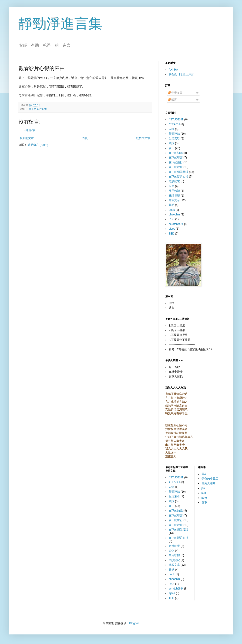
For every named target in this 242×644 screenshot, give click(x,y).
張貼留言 (30, 130)
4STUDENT (176, 119)
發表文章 (175, 93)
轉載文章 (174, 200)
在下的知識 (176, 153)
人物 (171, 129)
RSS (172, 219)
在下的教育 (176, 167)
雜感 (171, 205)
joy (203, 488)
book (172, 210)
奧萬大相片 (208, 483)
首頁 (85, 138)
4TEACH (174, 124)
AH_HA (173, 70)
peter (205, 498)
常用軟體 (174, 191)
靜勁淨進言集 (60, 24)
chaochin (174, 215)
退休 (171, 186)
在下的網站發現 (178, 172)
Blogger (134, 623)
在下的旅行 (176, 162)
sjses (172, 229)
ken (204, 493)
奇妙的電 (174, 181)
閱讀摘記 (174, 196)
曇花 (204, 474)
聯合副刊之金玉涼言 (181, 74)
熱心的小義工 (210, 479)
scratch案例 (176, 224)
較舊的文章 (143, 138)
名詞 (171, 143)
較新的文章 (27, 138)
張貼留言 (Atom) (38, 145)
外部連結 (174, 134)
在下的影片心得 (38, 109)
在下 (171, 148)
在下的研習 (176, 157)
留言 (172, 100)
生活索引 (174, 139)
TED (171, 234)
